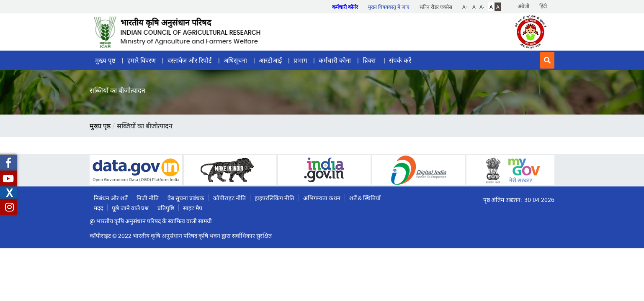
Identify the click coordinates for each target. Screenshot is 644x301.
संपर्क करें (400, 60)
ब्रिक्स (370, 60)
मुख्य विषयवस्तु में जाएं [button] (389, 7)
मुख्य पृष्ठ (105, 60)
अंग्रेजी (523, 6)
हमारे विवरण (142, 60)
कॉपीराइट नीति (229, 198)
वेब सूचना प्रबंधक (186, 198)
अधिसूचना (235, 60)
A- (482, 7)
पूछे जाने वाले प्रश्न (130, 208)
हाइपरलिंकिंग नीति (274, 198)
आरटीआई (270, 60)
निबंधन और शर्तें (111, 198)
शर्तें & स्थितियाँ (365, 198)
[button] (547, 60)
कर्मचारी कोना (335, 60)
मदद (98, 208)
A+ (465, 7)
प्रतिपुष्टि (166, 208)
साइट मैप (193, 208)
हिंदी (543, 6)
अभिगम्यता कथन (322, 198)
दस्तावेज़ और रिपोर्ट (190, 60)
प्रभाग (300, 60)
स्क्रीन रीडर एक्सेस (436, 7)
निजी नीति (148, 198)
